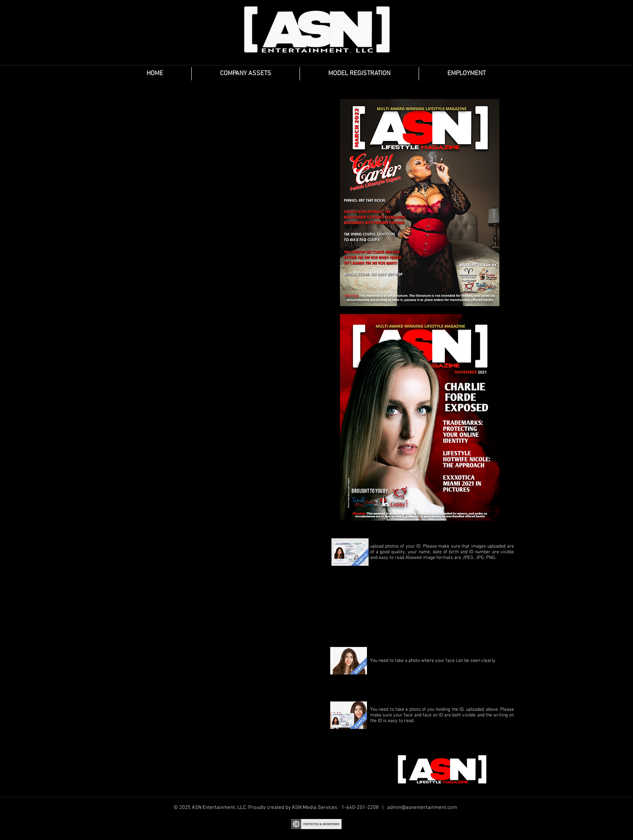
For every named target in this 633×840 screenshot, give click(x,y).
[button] (246, 74)
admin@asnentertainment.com (422, 808)
